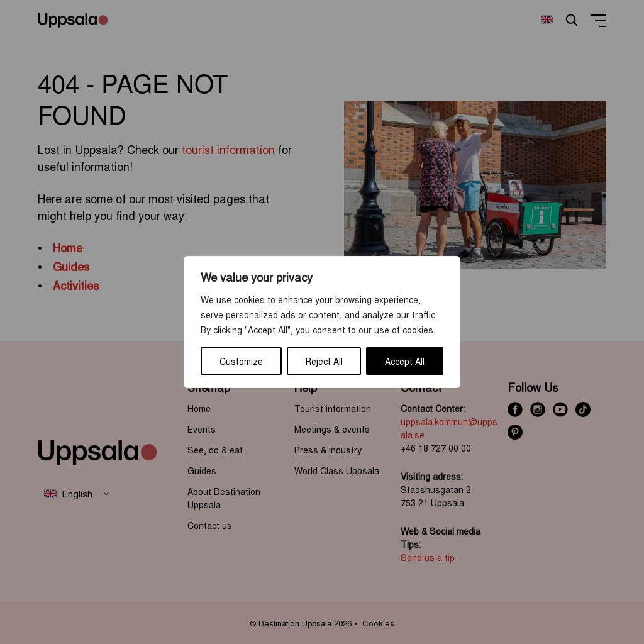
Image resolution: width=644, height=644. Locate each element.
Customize (241, 361)
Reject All (324, 361)
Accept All (405, 361)
